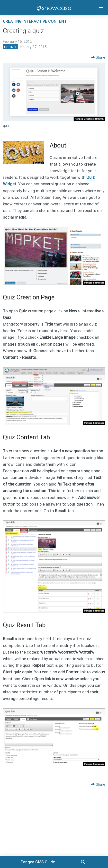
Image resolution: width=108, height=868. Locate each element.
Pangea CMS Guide (38, 862)
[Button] (98, 57)
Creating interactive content (35, 21)
